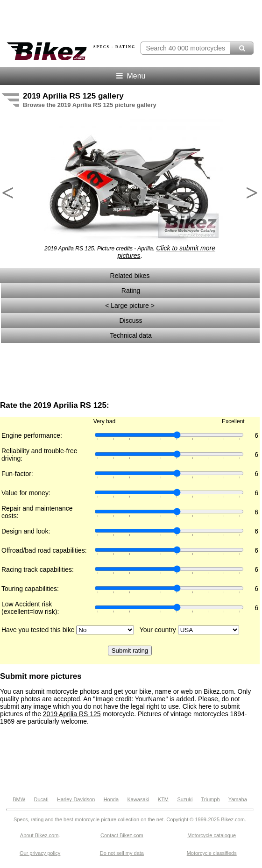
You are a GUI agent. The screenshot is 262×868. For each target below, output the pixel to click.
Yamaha (238, 799)
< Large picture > (131, 306)
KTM (163, 799)
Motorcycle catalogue (212, 835)
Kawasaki (138, 799)
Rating (131, 291)
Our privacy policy (40, 853)
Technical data (131, 335)
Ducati (41, 799)
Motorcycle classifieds (212, 853)
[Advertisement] (130, 372)
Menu (130, 76)
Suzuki (185, 799)
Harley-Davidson (76, 799)
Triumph (211, 799)
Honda (111, 799)
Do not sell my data (122, 853)
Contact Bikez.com (122, 835)
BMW (19, 799)
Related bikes (130, 276)
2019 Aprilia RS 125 (72, 714)
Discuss (131, 320)
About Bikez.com (39, 835)
